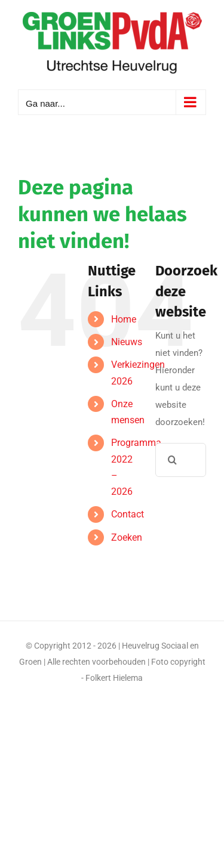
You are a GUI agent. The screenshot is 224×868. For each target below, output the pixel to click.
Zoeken (127, 537)
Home (124, 319)
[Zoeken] (172, 460)
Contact (128, 514)
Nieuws (127, 342)
